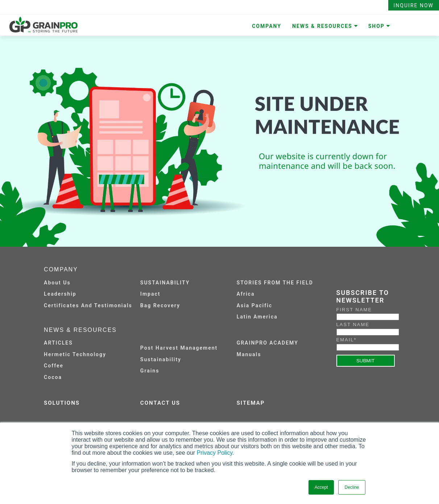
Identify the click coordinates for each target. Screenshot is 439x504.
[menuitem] (185, 342)
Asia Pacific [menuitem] (254, 305)
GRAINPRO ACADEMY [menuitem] (268, 343)
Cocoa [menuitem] (53, 377)
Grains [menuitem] (150, 371)
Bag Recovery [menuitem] (160, 305)
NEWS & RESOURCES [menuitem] (322, 26)
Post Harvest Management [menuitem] (179, 348)
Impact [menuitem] (150, 294)
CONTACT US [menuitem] (160, 403)
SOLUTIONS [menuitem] (62, 403)
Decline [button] (352, 487)
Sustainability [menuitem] (161, 359)
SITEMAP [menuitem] (251, 403)
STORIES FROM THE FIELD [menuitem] (275, 283)
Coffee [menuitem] (54, 366)
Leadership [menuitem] (60, 294)
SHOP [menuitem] (376, 26)
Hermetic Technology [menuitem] (75, 354)
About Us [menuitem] (57, 283)
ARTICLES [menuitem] (58, 343)
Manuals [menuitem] (249, 354)
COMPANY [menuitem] (267, 26)
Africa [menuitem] (246, 294)
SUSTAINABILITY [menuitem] (165, 283)
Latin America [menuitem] (257, 317)
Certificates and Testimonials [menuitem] (88, 305)
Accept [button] (321, 487)
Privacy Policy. (216, 453)
